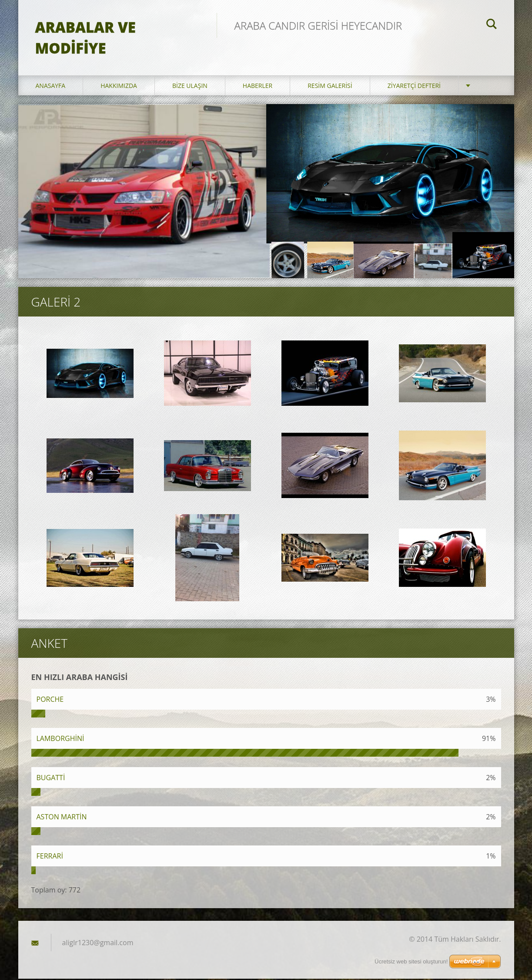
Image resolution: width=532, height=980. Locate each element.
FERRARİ (50, 857)
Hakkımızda (119, 87)
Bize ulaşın (190, 87)
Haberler (258, 87)
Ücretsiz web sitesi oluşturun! (411, 961)
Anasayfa (51, 87)
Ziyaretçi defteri (414, 87)
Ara (492, 25)
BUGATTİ (51, 779)
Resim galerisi (330, 87)
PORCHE (50, 700)
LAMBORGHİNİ (60, 740)
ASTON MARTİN (62, 818)
